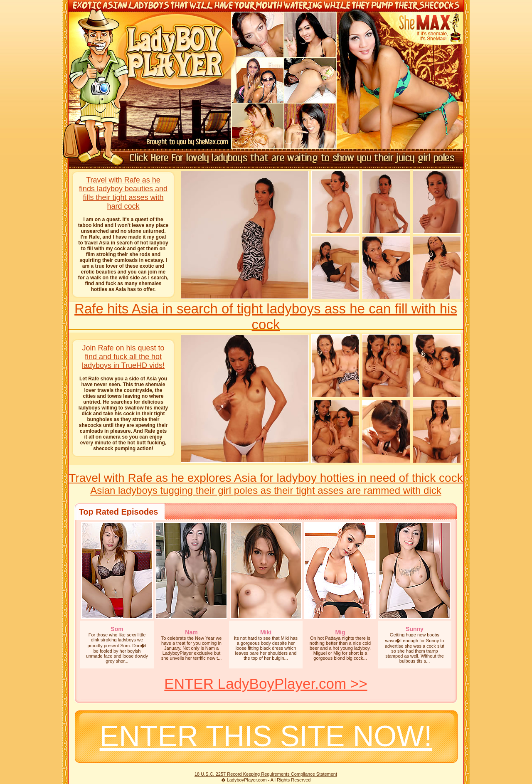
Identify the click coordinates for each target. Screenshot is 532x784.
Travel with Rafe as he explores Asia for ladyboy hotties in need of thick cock (266, 478)
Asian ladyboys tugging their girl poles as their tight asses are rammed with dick (266, 490)
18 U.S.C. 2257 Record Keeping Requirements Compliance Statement (266, 774)
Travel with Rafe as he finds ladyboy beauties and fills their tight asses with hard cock (123, 193)
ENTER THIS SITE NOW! (266, 736)
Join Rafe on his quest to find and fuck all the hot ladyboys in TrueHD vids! (123, 357)
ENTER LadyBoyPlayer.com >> (266, 684)
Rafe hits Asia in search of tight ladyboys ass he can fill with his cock (266, 317)
